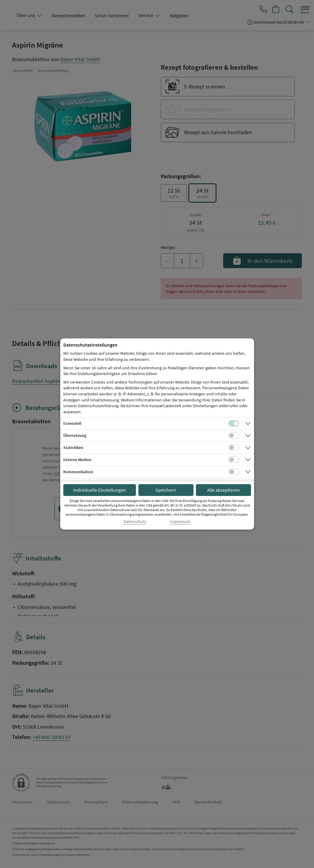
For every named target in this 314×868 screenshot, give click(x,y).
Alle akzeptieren (223, 490)
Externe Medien (77, 460)
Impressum (180, 522)
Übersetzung (75, 435)
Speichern (166, 490)
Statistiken (73, 447)
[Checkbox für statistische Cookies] (234, 447)
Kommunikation (78, 472)
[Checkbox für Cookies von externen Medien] (234, 460)
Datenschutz (135, 522)
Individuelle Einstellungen (100, 490)
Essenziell (72, 423)
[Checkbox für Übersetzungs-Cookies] (234, 436)
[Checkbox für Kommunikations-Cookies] (234, 472)
